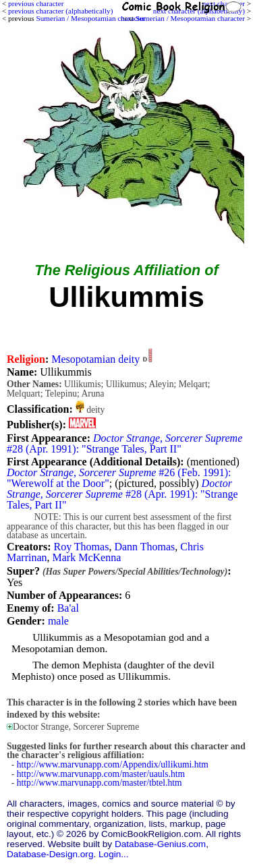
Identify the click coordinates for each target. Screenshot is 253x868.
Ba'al (68, 608)
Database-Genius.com (160, 844)
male (58, 621)
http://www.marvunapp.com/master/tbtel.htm (100, 783)
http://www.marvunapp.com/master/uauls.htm (101, 774)
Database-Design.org (50, 854)
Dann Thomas (144, 547)
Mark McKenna (87, 557)
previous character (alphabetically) (60, 11)
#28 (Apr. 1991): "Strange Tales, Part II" (124, 443)
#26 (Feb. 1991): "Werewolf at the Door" (119, 478)
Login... (114, 854)
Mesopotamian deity (95, 359)
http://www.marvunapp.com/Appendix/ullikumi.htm (113, 764)
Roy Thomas (81, 547)
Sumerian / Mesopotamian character (190, 18)
